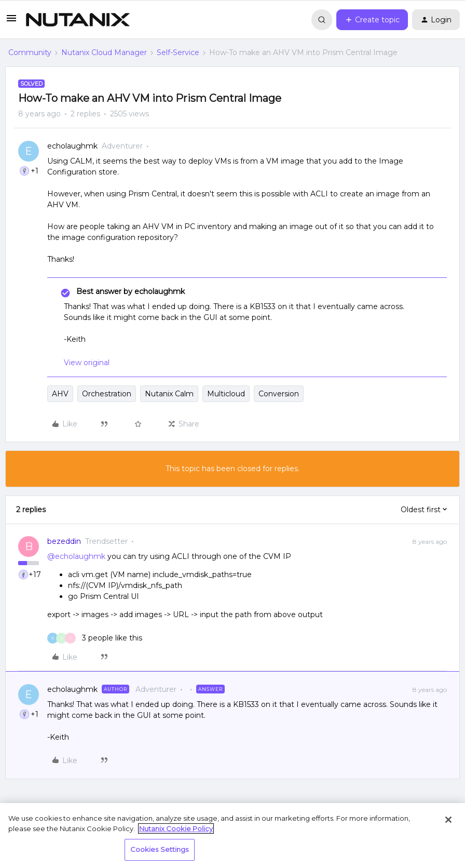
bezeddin (64, 541)
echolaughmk (72, 146)
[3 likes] (95, 638)
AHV (60, 394)
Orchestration (107, 394)
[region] (232, 836)
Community (30, 52)
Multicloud (226, 394)
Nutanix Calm (169, 394)
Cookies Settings (160, 849)
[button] (11, 22)
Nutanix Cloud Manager (104, 52)
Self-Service (178, 52)
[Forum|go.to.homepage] (78, 20)
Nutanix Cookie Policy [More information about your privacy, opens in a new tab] (176, 829)
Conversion (279, 394)
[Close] (448, 820)
